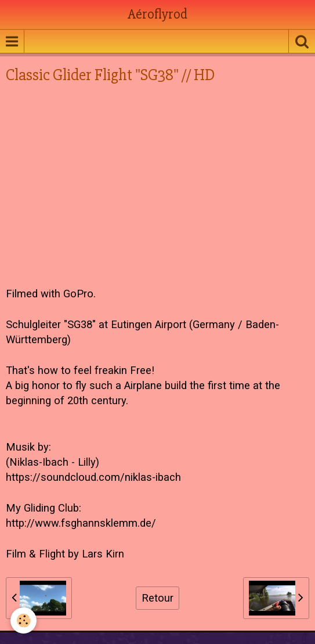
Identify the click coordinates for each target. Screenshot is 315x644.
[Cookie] (23, 620)
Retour (157, 598)
